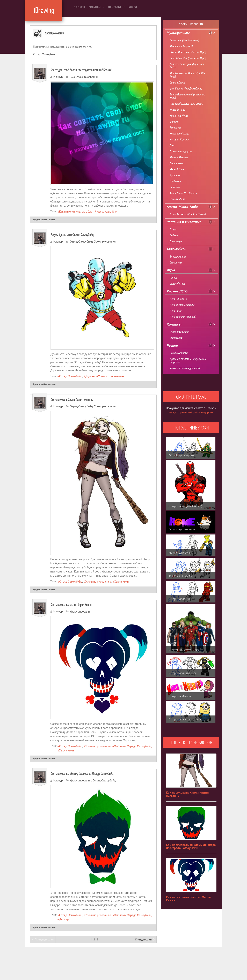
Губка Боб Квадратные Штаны (187, 104)
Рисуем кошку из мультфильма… (183, 529)
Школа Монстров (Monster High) (188, 52)
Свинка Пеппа (177, 83)
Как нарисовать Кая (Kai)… (181, 599)
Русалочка (175, 128)
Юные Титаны (177, 110)
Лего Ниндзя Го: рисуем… (180, 576)
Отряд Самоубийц (45, 54)
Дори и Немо (177, 163)
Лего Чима (176, 311)
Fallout (173, 278)
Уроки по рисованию (111, 376)
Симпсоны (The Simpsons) (184, 40)
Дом (172, 145)
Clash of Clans (177, 284)
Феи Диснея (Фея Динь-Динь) (186, 89)
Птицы (173, 229)
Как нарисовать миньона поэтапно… (186, 719)
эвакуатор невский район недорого (191, 412)
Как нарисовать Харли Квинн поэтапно (72, 399)
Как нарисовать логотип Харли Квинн (71, 605)
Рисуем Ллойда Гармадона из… (183, 455)
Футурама (175, 175)
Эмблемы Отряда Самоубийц (133, 746)
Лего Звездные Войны (182, 305)
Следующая (145, 939)
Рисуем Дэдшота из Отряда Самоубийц (72, 235)
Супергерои (176, 338)
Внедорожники (178, 257)
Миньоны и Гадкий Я (181, 46)
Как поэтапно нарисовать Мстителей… (187, 650)
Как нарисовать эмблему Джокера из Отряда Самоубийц (82, 774)
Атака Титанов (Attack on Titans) (188, 214)
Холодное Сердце (179, 134)
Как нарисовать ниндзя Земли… (183, 673)
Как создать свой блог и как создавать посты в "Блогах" (81, 70)
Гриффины (176, 181)
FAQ (72, 77)
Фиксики (175, 122)
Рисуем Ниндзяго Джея (179, 553)
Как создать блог (107, 212)
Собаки (174, 235)
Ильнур (58, 77)
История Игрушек (179, 140)
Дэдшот (90, 376)
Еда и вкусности (179, 353)
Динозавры (176, 241)
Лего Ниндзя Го (178, 299)
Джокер (64, 919)
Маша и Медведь (179, 157)
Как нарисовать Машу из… (181, 696)
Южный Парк (177, 169)
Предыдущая (43, 939)
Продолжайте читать (44, 220)
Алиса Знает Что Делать (183, 193)
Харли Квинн (122, 582)
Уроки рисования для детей (185, 368)
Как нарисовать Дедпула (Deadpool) (185, 506)
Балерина (175, 187)
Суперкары (176, 263)
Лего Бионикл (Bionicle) (183, 317)
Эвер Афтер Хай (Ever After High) (188, 58)
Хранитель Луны (179, 116)
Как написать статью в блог (76, 212)
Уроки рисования (55, 33)
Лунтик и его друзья (181, 151)
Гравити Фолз (177, 199)
